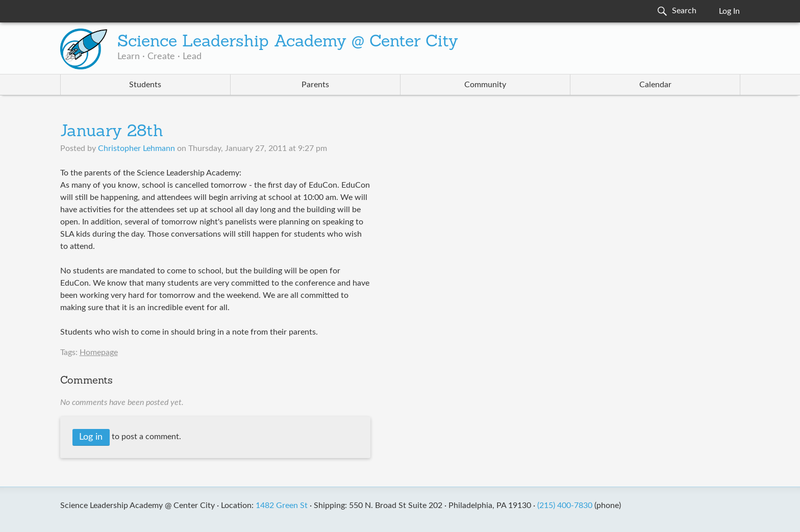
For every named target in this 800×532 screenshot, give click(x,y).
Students (145, 85)
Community (485, 85)
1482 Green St (282, 505)
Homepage (99, 352)
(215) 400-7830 (565, 505)
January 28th (112, 132)
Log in (91, 437)
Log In (729, 11)
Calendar (655, 85)
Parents (315, 85)
